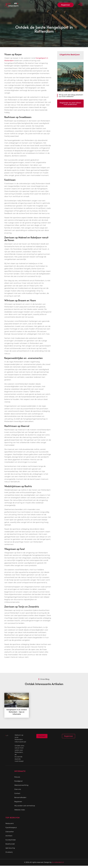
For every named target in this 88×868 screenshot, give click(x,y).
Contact (17, 793)
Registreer (18, 802)
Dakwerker (10, 832)
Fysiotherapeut (11, 827)
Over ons (18, 789)
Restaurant (10, 823)
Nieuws (17, 777)
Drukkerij (9, 852)
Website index (20, 810)
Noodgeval (18, 781)
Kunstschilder (11, 840)
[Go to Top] (80, 851)
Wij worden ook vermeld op (25, 806)
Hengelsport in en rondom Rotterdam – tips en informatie (17, 712)
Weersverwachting (21, 785)
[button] (80, 5)
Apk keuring (10, 848)
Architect (9, 836)
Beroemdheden (20, 797)
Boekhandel (10, 844)
